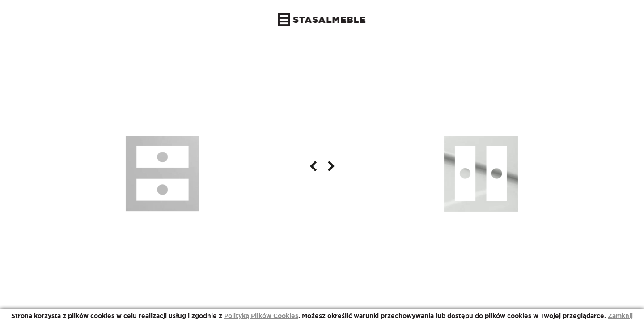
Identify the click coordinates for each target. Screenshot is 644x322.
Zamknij (620, 316)
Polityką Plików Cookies (261, 316)
